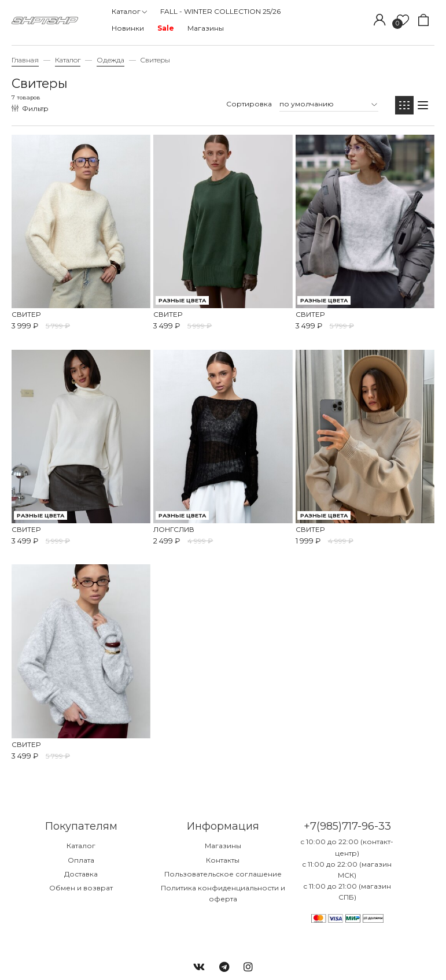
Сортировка (249, 104)
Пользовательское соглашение (223, 874)
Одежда (110, 60)
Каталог (68, 60)
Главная (25, 60)
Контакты (223, 860)
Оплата (81, 860)
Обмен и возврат (81, 888)
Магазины (223, 846)
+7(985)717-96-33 (347, 826)
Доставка (81, 874)
